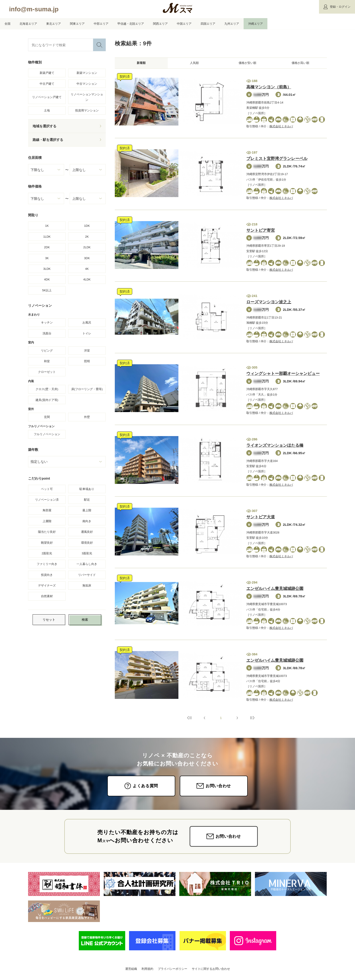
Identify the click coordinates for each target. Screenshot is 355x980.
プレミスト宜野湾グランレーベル (277, 160)
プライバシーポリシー (173, 971)
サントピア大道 (261, 519)
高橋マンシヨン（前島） (269, 89)
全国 (7, 24)
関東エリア (77, 24)
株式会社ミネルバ (281, 128)
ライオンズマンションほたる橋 (275, 447)
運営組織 (131, 971)
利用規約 (147, 971)
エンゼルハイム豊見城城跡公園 (275, 590)
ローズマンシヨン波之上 (269, 304)
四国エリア (208, 24)
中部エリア (101, 24)
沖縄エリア (255, 24)
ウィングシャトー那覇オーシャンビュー (283, 375)
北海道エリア (28, 24)
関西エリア (160, 24)
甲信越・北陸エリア (131, 24)
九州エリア (232, 24)
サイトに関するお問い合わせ (211, 971)
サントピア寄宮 (261, 232)
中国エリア (184, 24)
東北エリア (54, 24)
